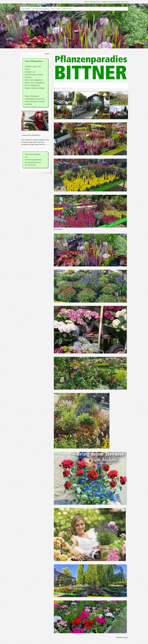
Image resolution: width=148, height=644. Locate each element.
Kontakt (117, 2)
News (53, 9)
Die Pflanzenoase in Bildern (41, 9)
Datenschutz (124, 2)
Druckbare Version (122, 637)
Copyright (104, 2)
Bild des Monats (67, 9)
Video (58, 9)
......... (48, 144)
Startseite (87, 2)
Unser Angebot (26, 9)
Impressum (111, 2)
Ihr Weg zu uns (95, 2)
